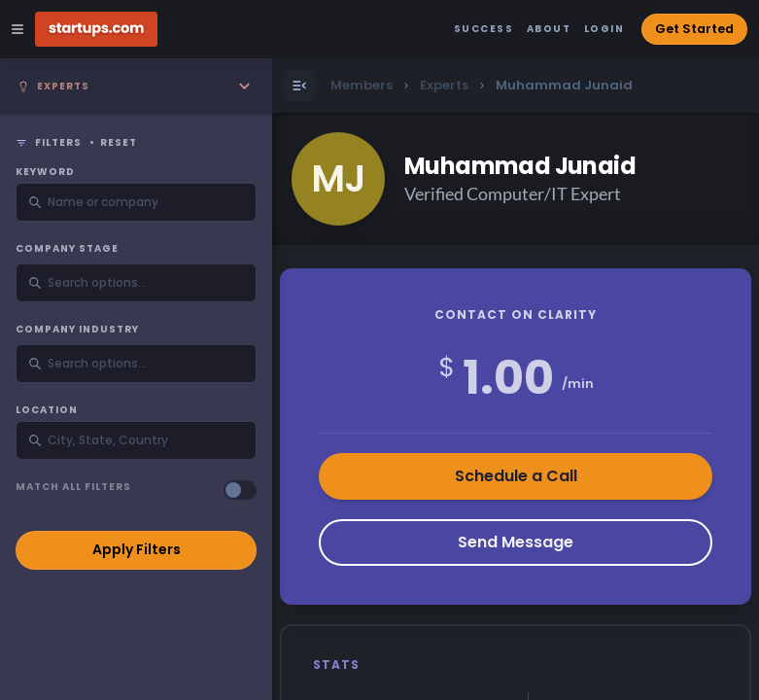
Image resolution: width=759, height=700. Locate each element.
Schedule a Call (516, 476)
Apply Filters (137, 549)
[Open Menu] (299, 86)
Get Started (694, 29)
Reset (119, 143)
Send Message (516, 542)
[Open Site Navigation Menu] (17, 29)
